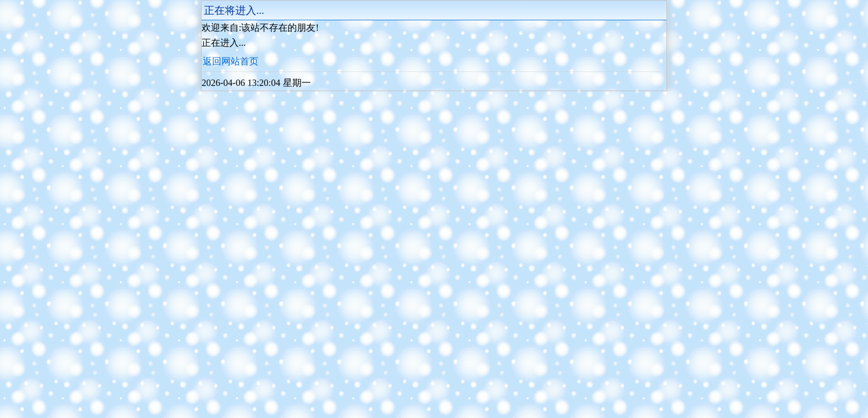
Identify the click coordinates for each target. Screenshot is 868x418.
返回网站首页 (231, 61)
